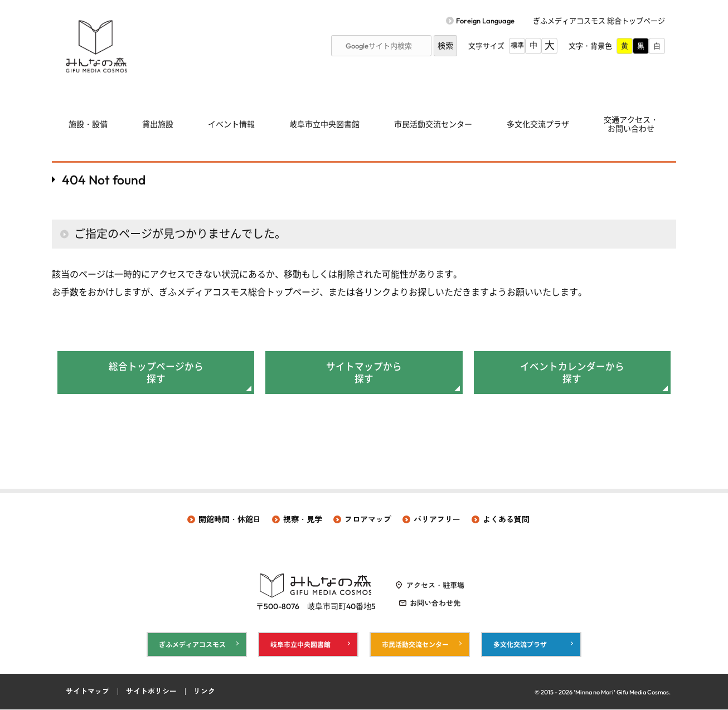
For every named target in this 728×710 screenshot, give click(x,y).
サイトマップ (88, 692)
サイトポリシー (151, 692)
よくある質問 (506, 520)
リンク (204, 692)
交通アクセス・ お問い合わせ (631, 125)
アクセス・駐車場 (435, 586)
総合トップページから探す (156, 373)
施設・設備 (88, 124)
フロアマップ (368, 520)
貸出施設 (158, 124)
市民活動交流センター (433, 124)
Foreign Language (485, 21)
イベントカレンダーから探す (572, 373)
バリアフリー (437, 520)
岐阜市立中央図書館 (324, 124)
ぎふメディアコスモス (192, 645)
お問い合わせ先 (435, 604)
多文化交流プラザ (538, 124)
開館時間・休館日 (230, 520)
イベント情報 (231, 124)
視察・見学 (303, 520)
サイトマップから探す (364, 373)
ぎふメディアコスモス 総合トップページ (599, 21)
